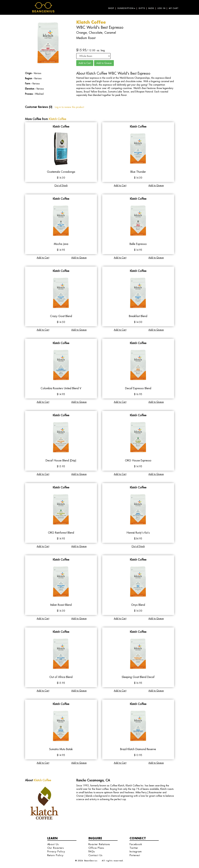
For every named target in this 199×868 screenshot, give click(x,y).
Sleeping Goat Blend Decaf (138, 677)
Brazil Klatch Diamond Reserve (138, 749)
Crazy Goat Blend (61, 316)
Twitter (134, 848)
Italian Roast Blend (61, 605)
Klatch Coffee (57, 119)
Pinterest (135, 855)
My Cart (174, 8)
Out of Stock (61, 185)
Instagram (136, 851)
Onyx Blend (138, 605)
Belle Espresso (138, 244)
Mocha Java (61, 244)
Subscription (126, 8)
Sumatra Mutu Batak (61, 749)
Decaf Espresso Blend (138, 388)
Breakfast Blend (138, 316)
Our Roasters (56, 848)
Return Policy (55, 855)
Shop (111, 8)
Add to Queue (104, 63)
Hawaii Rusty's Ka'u (138, 533)
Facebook (136, 844)
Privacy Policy (56, 851)
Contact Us (95, 855)
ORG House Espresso (138, 460)
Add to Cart (85, 63)
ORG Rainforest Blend (61, 533)
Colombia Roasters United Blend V (61, 388)
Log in (161, 8)
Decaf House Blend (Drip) (61, 460)
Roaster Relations (99, 844)
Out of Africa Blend (61, 677)
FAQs (92, 851)
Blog (151, 8)
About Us (53, 844)
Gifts (142, 8)
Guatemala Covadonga (61, 172)
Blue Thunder (138, 172)
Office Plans (96, 848)
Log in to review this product (69, 107)
